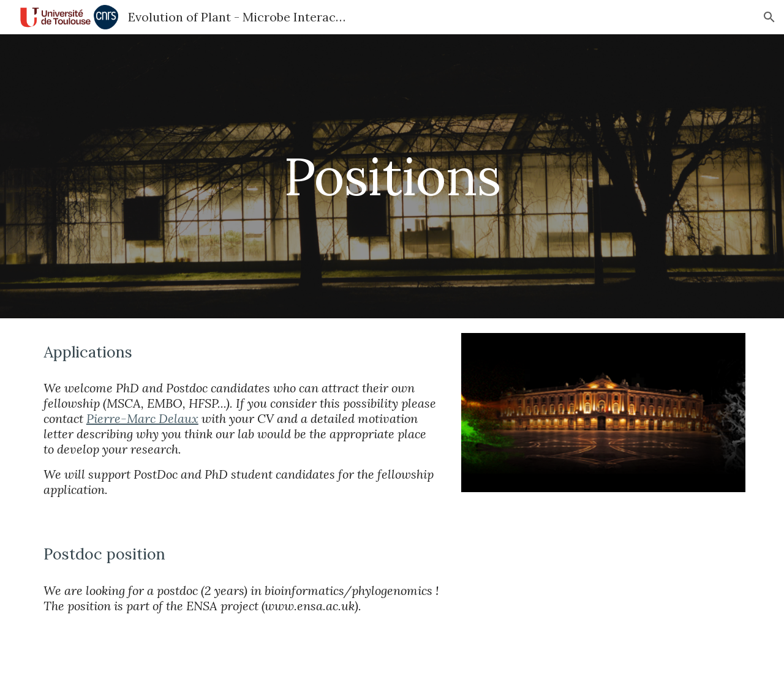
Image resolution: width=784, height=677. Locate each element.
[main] (392, 176)
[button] (769, 17)
